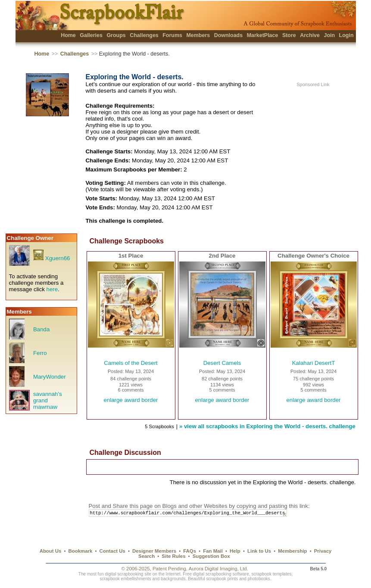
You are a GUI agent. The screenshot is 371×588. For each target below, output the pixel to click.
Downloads (229, 35)
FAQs (190, 551)
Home (68, 35)
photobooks (259, 579)
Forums (172, 35)
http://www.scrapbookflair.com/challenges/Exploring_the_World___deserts (196, 514)
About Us (51, 551)
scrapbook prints (222, 579)
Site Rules (173, 556)
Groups (116, 35)
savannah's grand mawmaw (48, 400)
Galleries (91, 35)
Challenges (144, 35)
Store (289, 35)
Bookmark (81, 551)
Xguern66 (58, 258)
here (52, 289)
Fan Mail (213, 551)
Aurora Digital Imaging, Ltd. (218, 569)
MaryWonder (50, 377)
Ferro (40, 353)
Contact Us (112, 551)
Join (329, 35)
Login (346, 35)
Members (198, 35)
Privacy (323, 551)
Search (147, 556)
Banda (41, 329)
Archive (310, 35)
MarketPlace (263, 35)
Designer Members (154, 551)
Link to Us (259, 551)
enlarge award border (131, 400)
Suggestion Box (211, 556)
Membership (292, 551)
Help (235, 551)
